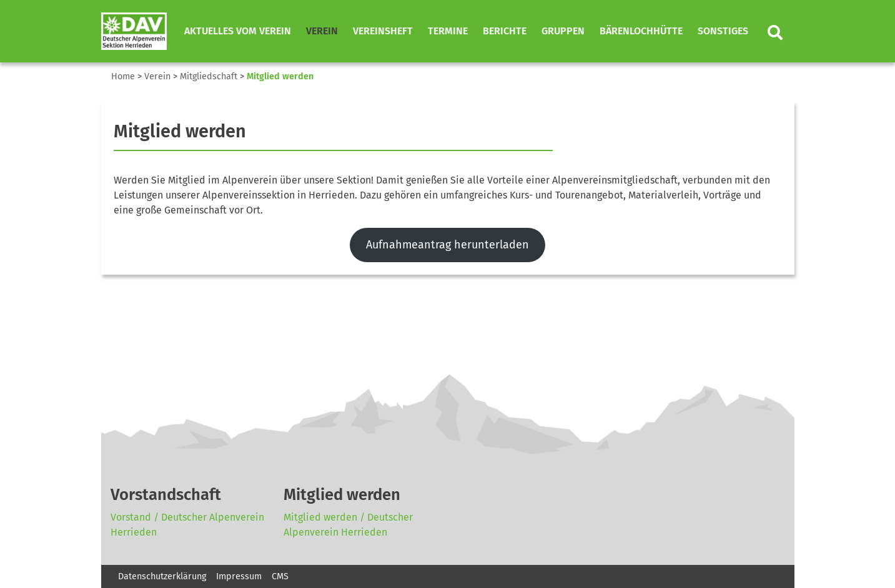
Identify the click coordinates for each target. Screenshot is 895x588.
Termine (448, 31)
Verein (322, 31)
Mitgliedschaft (209, 76)
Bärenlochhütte (641, 31)
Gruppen (563, 31)
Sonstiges (723, 31)
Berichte (505, 31)
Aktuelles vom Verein (238, 31)
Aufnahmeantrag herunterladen (447, 245)
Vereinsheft (383, 31)
